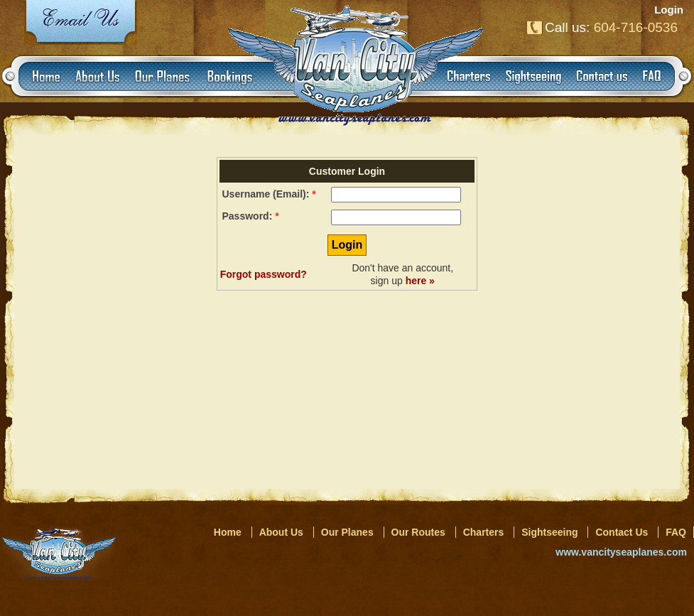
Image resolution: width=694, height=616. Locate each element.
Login (669, 10)
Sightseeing (549, 532)
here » (420, 281)
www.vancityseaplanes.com (621, 552)
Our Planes (347, 532)
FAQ (676, 532)
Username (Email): (266, 194)
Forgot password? (264, 274)
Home (228, 532)
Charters (484, 532)
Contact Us (622, 532)
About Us (281, 532)
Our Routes (418, 532)
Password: (248, 216)
